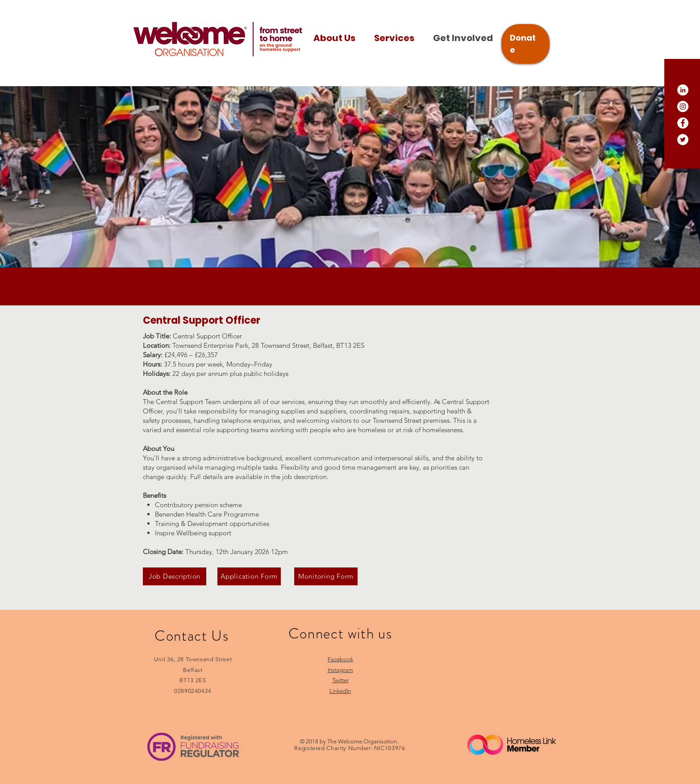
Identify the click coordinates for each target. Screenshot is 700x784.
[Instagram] (683, 106)
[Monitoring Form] (326, 576)
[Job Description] (175, 576)
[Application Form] (249, 576)
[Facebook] (683, 123)
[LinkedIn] (683, 90)
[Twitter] (683, 140)
